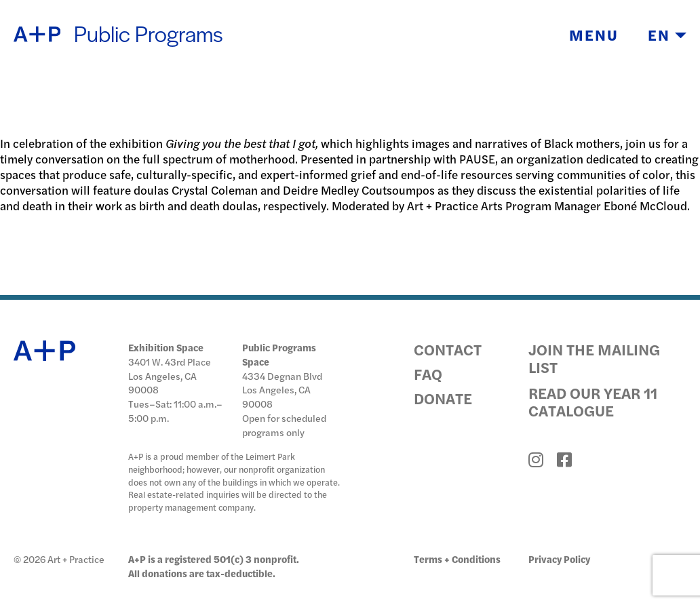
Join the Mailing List (594, 358)
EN (667, 35)
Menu (594, 35)
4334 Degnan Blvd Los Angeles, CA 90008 (282, 390)
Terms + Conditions (457, 559)
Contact (448, 349)
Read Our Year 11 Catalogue (593, 402)
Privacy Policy (559, 559)
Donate (443, 398)
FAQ (428, 374)
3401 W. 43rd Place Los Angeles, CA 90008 (170, 376)
